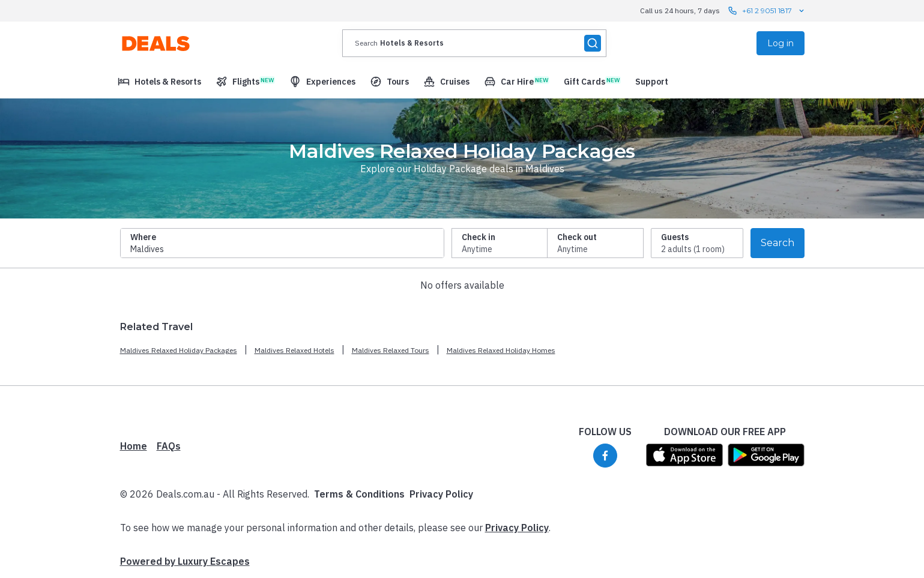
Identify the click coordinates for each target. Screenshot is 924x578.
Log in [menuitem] (781, 43)
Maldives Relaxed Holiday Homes (501, 350)
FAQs (169, 446)
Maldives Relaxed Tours (391, 350)
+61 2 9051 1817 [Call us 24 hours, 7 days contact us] (767, 11)
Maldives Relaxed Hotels (294, 350)
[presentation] (474, 43)
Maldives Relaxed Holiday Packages (179, 350)
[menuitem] (159, 82)
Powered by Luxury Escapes (185, 561)
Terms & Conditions (359, 494)
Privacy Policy (441, 494)
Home (134, 446)
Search (778, 243)
